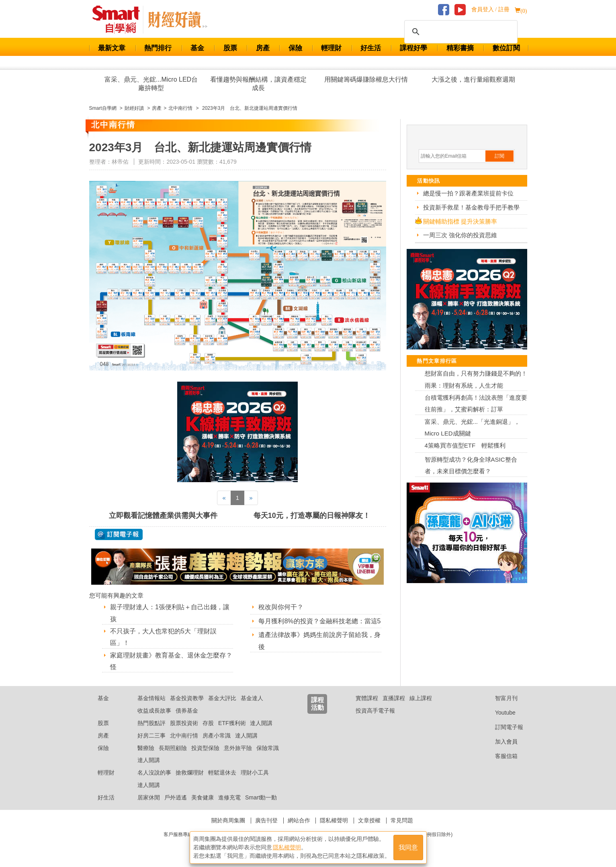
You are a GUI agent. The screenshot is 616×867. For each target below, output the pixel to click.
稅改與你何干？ (281, 607)
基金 (197, 48)
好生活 (371, 48)
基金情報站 (151, 698)
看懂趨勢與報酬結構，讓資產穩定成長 (258, 84)
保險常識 (268, 748)
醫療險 (146, 748)
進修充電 (229, 797)
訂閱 (499, 156)
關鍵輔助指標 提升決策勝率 (460, 221)
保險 (295, 48)
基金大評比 (222, 698)
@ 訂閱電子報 (119, 534)
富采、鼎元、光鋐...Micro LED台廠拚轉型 (151, 84)
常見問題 (402, 820)
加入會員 (500, 742)
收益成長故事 (154, 711)
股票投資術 (184, 723)
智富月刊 (500, 698)
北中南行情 (184, 736)
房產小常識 (217, 736)
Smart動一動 (261, 797)
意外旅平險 (238, 748)
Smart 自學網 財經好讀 (178, 20)
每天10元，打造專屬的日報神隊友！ (312, 516)
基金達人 (252, 698)
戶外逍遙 (176, 797)
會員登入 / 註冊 (490, 9)
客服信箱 (500, 756)
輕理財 (331, 48)
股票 (230, 48)
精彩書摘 (460, 48)
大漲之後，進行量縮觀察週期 (473, 79)
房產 (263, 48)
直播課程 (394, 698)
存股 (208, 723)
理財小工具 (255, 772)
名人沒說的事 (154, 772)
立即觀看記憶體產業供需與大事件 (163, 516)
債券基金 (187, 711)
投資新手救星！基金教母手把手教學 (471, 207)
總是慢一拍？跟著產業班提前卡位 (468, 193)
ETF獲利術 (232, 723)
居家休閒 (149, 797)
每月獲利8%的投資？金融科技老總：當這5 (319, 621)
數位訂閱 (506, 48)
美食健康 (203, 797)
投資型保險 (205, 748)
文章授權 (369, 820)
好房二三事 (151, 736)
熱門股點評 (151, 723)
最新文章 (112, 48)
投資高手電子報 (375, 711)
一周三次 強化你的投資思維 (460, 235)
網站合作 (299, 820)
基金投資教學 (187, 698)
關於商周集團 (228, 820)
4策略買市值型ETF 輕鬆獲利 (465, 445)
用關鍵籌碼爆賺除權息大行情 (366, 79)
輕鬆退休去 (222, 772)
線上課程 (421, 698)
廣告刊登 (266, 820)
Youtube (499, 713)
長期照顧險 (173, 748)
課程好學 (413, 48)
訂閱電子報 (503, 727)
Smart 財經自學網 (120, 20)
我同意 (408, 847)
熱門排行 (158, 48)
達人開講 (261, 723)
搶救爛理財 (190, 772)
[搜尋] (460, 32)
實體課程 (367, 698)
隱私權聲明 (334, 820)
